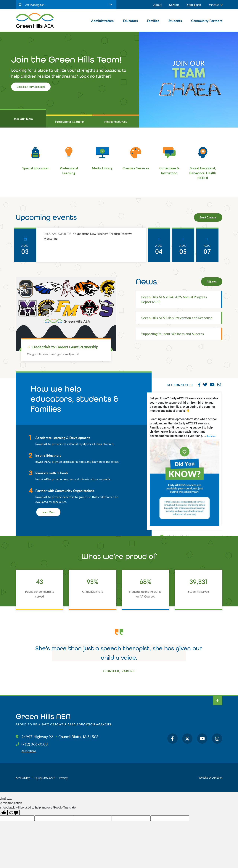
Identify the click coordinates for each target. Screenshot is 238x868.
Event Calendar (208, 217)
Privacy (63, 778)
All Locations (29, 751)
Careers (174, 5)
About (157, 5)
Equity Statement (45, 778)
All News (212, 281)
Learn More (48, 512)
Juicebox (217, 777)
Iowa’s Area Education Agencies (83, 724)
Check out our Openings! (31, 87)
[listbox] (215, 5)
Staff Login (194, 5)
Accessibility (23, 778)
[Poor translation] (14, 813)
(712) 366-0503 (35, 744)
